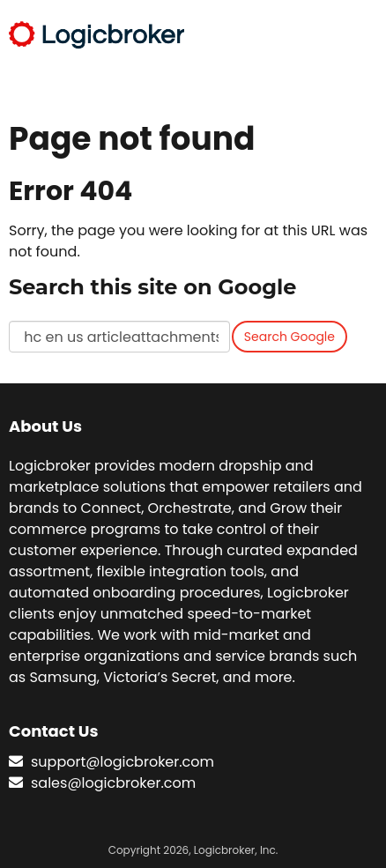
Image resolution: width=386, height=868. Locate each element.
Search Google (289, 337)
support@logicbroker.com (122, 762)
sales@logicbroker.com (113, 783)
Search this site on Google (152, 287)
